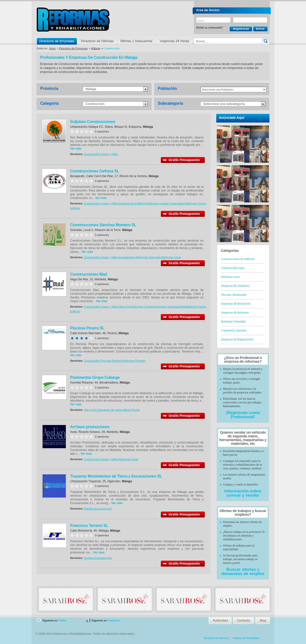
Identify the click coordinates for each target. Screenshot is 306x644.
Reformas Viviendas (197, 203)
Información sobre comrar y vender (243, 493)
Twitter (62, 620)
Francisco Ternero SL (89, 526)
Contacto (243, 621)
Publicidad (220, 621)
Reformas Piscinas (134, 361)
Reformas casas (171, 257)
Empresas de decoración (236, 304)
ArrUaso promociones (90, 427)
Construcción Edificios (132, 203)
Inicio (52, 48)
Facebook (114, 620)
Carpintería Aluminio (234, 330)
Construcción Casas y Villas (101, 154)
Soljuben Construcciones (93, 122)
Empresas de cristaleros (235, 286)
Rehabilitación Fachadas (195, 307)
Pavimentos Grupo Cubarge (95, 377)
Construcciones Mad (88, 274)
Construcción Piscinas (97, 361)
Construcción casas (233, 268)
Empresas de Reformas (235, 313)
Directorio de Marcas (97, 41)
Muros (127, 410)
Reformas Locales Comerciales (165, 203)
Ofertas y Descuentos (136, 41)
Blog (262, 621)
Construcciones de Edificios (238, 259)
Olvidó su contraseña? (210, 28)
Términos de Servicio (216, 638)
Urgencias (174, 41)
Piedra (136, 410)
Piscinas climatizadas (234, 295)
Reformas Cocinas (142, 307)
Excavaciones (127, 257)
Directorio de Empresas (57, 41)
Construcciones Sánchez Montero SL (103, 225)
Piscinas (117, 361)
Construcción (95, 104)
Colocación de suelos (110, 410)
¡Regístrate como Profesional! (243, 415)
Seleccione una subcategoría (224, 104)
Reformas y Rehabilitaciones (73, 19)
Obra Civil (125, 307)
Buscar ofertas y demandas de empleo (243, 572)
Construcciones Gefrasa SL (95, 171)
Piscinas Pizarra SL (87, 328)
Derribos (89, 509)
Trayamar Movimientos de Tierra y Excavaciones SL (116, 476)
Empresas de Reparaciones (237, 339)
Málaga (96, 48)
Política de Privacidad (246, 638)
